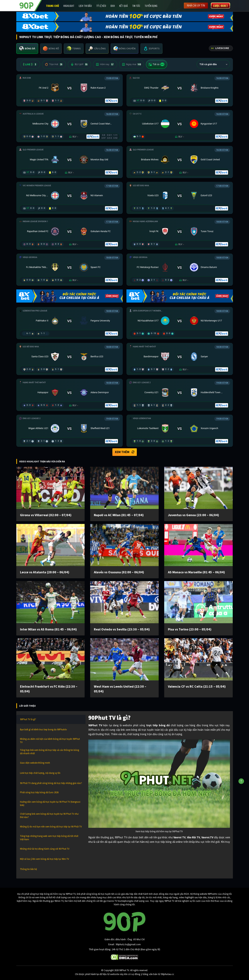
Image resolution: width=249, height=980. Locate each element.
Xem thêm (125, 452)
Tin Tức (136, 6)
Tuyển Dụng (151, 6)
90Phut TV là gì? (28, 719)
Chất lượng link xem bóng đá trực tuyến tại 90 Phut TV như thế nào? (49, 815)
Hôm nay (105, 64)
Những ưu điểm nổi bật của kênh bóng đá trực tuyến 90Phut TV (50, 741)
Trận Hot (54, 64)
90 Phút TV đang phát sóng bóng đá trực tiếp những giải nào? (51, 783)
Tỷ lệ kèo (101, 6)
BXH (113, 6)
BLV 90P (79, 64)
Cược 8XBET (220, 6)
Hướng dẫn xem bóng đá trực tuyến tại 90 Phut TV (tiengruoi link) (50, 803)
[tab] (27, 49)
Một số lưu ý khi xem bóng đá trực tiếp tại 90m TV (45, 859)
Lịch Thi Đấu (85, 6)
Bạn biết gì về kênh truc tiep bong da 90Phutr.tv (43, 729)
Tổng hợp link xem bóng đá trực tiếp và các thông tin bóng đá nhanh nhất (50, 752)
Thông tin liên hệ (28, 869)
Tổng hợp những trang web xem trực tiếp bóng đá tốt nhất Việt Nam (49, 838)
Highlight (69, 6)
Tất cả (157, 64)
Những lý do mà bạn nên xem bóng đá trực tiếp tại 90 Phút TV (51, 827)
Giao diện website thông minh (35, 763)
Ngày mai (132, 64)
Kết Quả (123, 6)
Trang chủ (52, 6)
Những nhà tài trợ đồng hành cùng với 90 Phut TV (45, 849)
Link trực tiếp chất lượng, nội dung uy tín (40, 773)
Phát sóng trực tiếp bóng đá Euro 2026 (39, 792)
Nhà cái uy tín (196, 5)
